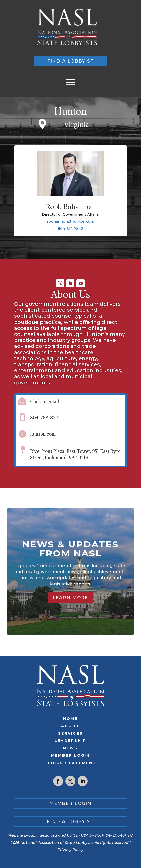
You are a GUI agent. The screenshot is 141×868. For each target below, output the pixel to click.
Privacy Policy (70, 850)
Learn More (70, 598)
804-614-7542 (70, 229)
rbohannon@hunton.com (70, 221)
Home (70, 719)
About (70, 726)
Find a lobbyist (71, 61)
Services (70, 733)
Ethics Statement (70, 763)
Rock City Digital (111, 835)
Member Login (70, 755)
